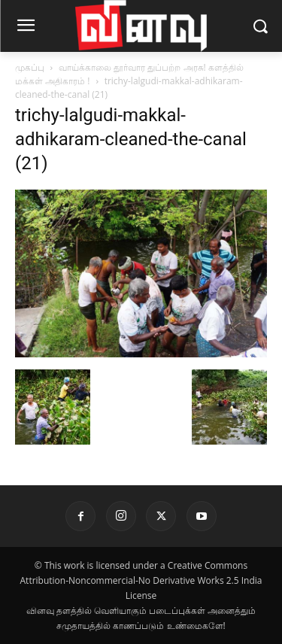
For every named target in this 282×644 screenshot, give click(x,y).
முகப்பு (30, 67)
